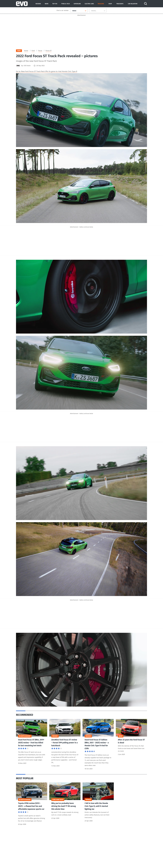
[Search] (146, 4)
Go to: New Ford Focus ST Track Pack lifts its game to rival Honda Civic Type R (47, 72)
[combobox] (72, 11)
